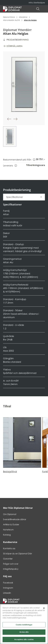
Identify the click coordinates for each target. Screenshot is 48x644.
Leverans (10, 165)
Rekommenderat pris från (19, 159)
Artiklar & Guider (11, 524)
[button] (44, 9)
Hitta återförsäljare (37, 3)
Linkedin (7, 593)
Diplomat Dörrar (9, 17)
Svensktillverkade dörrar (15, 519)
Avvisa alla (24, 635)
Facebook (8, 583)
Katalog (7, 535)
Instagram (8, 588)
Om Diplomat (10, 514)
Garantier (8, 559)
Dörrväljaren (14, 46)
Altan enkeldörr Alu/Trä (11, 20)
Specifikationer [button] (15, 197)
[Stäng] (44, 611)
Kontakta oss (9, 548)
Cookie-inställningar (24, 627)
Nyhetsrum (8, 530)
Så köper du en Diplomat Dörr (18, 554)
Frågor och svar (11, 564)
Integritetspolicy (11, 569)
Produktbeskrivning (18, 40)
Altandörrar (23, 17)
